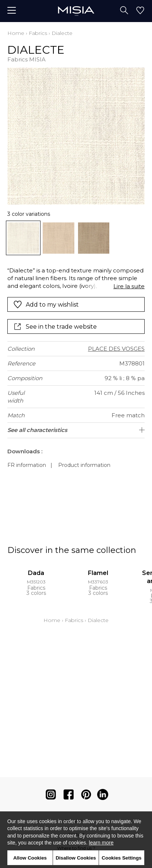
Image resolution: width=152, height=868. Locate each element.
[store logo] (76, 11)
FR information (27, 465)
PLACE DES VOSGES (116, 349)
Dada (36, 573)
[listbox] (76, 238)
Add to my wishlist (46, 304)
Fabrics (38, 33)
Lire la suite (129, 286)
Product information (84, 465)
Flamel (98, 573)
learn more (101, 843)
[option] (23, 238)
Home (16, 33)
